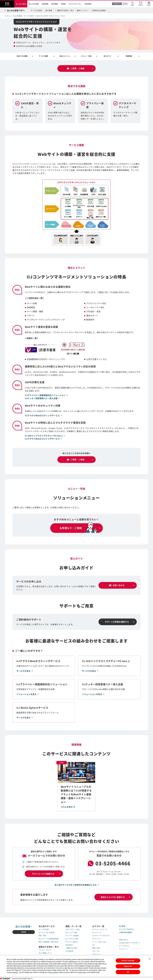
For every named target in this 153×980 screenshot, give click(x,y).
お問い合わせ (124, 940)
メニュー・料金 (86, 56)
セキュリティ (97, 939)
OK (128, 972)
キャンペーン (124, 949)
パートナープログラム (127, 930)
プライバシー (97, 955)
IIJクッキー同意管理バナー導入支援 (41, 399)
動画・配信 (96, 948)
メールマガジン (124, 946)
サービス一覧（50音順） (47, 933)
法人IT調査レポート (45, 953)
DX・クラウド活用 (72, 939)
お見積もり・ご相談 (71, 528)
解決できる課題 (22, 56)
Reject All (128, 966)
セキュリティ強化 (71, 933)
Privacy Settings (128, 961)
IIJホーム (8, 16)
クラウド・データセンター (101, 936)
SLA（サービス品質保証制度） (49, 939)
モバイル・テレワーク (100, 930)
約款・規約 (42, 936)
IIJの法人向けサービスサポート (130, 943)
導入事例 (122, 926)
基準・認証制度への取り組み (49, 942)
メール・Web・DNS (99, 942)
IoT (93, 945)
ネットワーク (97, 933)
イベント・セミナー (45, 950)
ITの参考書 (69, 951)
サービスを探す (29, 16)
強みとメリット (65, 56)
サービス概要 (44, 56)
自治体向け (69, 945)
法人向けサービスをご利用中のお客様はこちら (76, 885)
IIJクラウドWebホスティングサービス (42, 416)
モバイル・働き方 (72, 942)
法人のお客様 (17, 16)
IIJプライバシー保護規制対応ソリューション (45, 396)
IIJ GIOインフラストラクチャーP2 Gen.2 (44, 436)
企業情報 (24, 932)
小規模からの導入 (72, 948)
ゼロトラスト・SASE (73, 930)
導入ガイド (108, 56)
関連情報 (129, 56)
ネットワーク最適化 (72, 936)
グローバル (96, 951)
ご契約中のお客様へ (126, 933)
